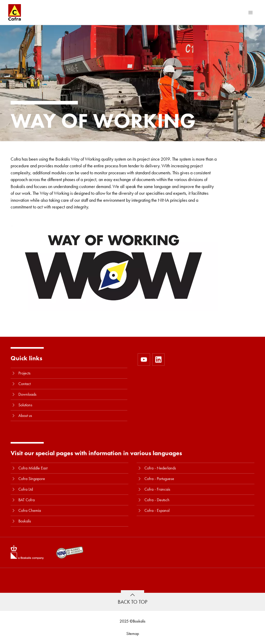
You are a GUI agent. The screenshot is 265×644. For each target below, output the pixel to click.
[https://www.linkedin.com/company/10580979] (158, 360)
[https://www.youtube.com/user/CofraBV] (144, 360)
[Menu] (251, 12)
